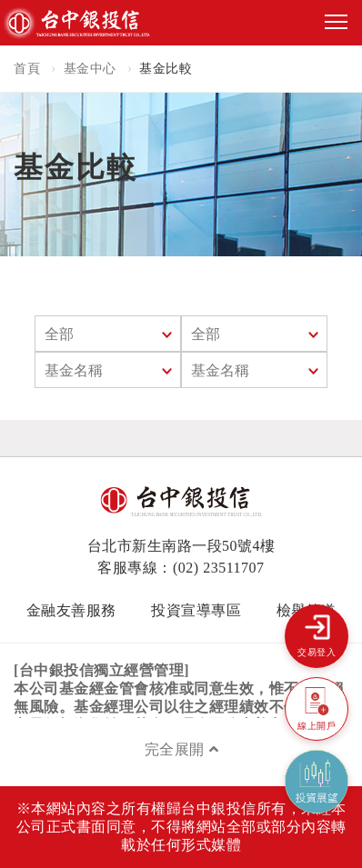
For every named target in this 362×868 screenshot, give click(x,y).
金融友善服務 (71, 610)
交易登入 (317, 652)
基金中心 (90, 69)
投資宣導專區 (196, 610)
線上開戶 (317, 726)
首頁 (27, 69)
